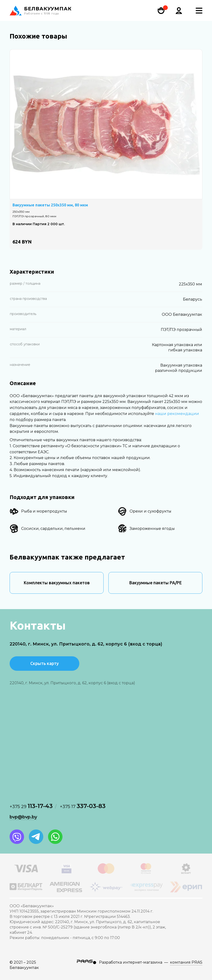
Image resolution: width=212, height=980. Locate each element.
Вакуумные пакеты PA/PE (156, 583)
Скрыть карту (44, 663)
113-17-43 (31, 806)
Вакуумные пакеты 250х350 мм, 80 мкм (50, 205)
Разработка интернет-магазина (131, 962)
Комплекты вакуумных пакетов (57, 583)
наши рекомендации (177, 414)
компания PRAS (186, 962)
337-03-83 (83, 806)
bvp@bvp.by (23, 817)
